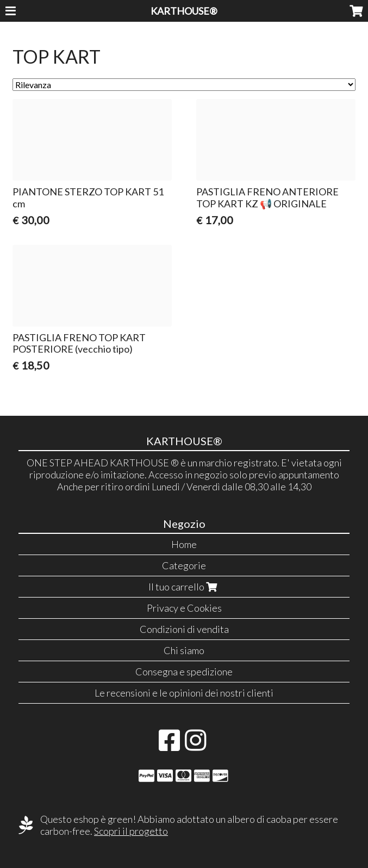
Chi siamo (184, 650)
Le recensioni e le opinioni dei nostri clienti (184, 693)
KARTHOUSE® (184, 11)
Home (184, 544)
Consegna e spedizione (184, 672)
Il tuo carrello (184, 587)
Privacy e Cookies (184, 608)
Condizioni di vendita (184, 629)
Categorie (184, 565)
